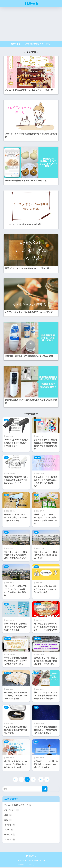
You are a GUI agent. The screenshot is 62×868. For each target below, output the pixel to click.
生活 (6, 420)
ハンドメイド (12, 810)
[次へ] (47, 780)
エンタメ (10, 840)
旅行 (6, 532)
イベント (37, 420)
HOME (31, 857)
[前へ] (15, 780)
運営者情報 (22, 861)
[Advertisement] (31, 24)
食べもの (37, 604)
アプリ (9, 830)
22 (41, 780)
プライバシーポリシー (37, 861)
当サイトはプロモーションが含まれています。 (31, 44)
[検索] (45, 789)
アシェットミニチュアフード (19, 805)
